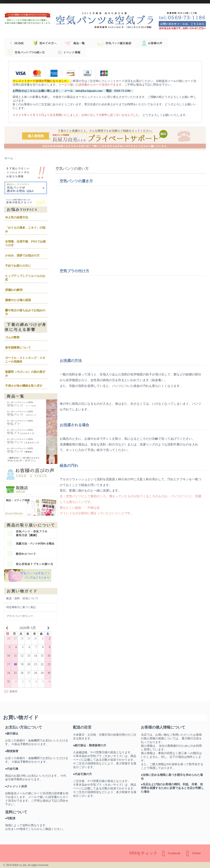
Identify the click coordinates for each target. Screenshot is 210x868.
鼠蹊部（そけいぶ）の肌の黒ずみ (25, 374)
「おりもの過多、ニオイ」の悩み (25, 229)
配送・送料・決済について (22, 598)
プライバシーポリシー (20, 616)
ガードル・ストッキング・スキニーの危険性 (25, 360)
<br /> (117, 224)
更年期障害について (18, 348)
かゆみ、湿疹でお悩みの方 (22, 256)
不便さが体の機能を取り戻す (24, 386)
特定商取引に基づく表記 (21, 607)
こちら (32, 829)
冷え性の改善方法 (17, 217)
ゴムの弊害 (12, 337)
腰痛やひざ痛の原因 (18, 300)
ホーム (9, 158)
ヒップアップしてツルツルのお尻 (25, 278)
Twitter (193, 853)
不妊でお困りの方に (18, 266)
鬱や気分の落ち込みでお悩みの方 (25, 312)
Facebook (171, 853)
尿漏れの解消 (14, 290)
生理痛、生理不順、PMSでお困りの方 (25, 243)
